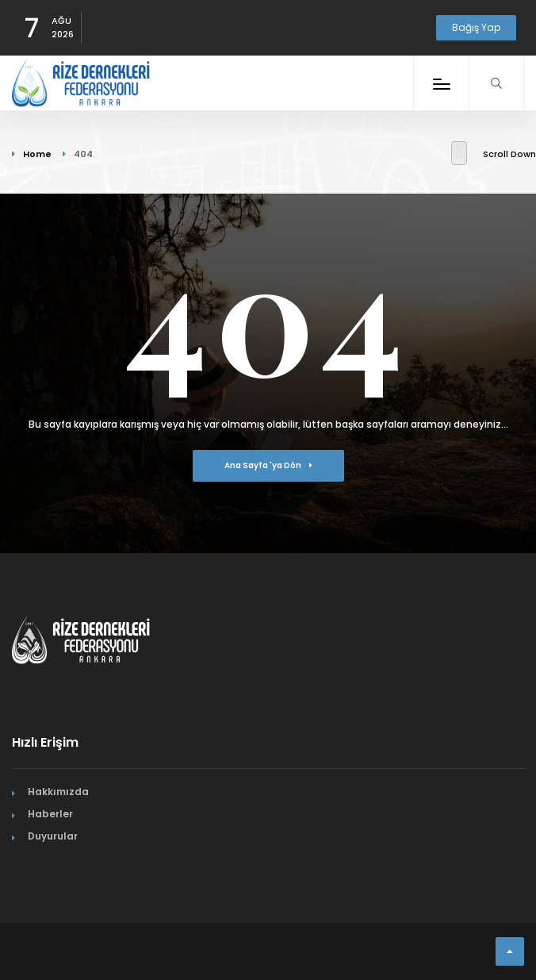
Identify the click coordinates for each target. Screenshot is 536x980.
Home (37, 154)
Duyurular (53, 836)
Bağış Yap (476, 27)
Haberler (50, 814)
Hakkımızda (58, 792)
